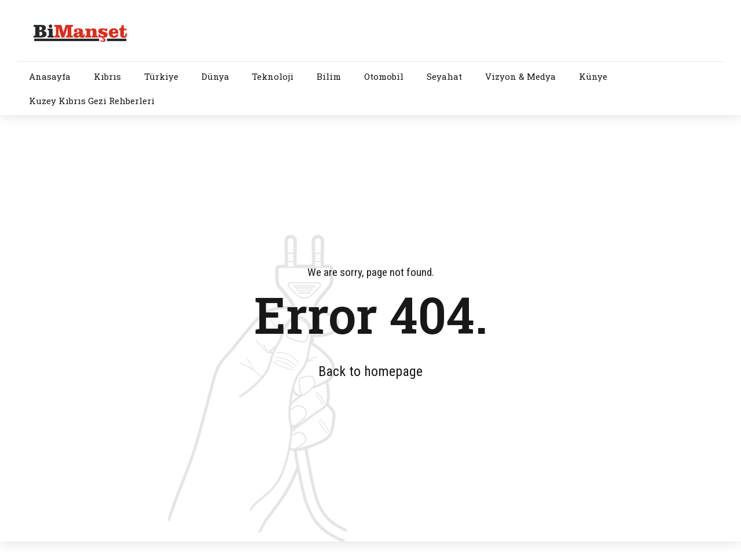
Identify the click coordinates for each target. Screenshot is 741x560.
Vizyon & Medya (520, 76)
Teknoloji (273, 76)
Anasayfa (50, 76)
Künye (593, 76)
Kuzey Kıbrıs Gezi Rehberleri (92, 101)
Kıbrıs (107, 76)
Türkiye (161, 76)
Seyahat (444, 76)
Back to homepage (370, 371)
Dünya (215, 76)
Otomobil (384, 76)
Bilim (329, 76)
